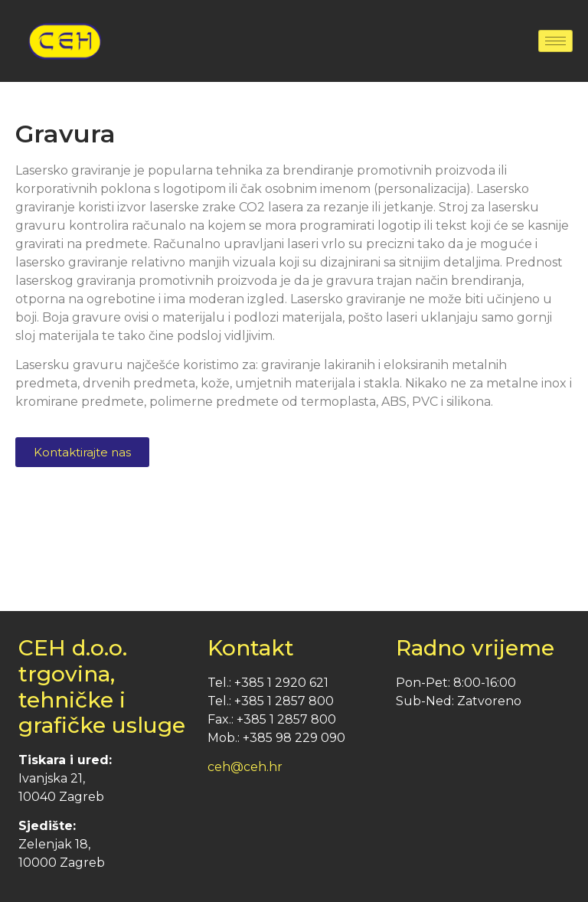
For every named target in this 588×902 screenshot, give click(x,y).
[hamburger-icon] (555, 41)
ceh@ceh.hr (245, 767)
